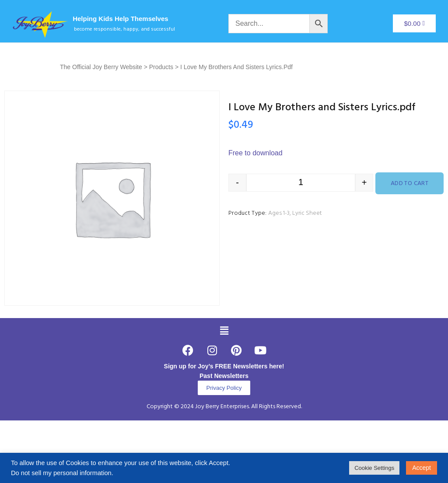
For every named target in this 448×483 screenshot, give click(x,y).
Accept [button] (422, 468)
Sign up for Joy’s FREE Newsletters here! (224, 366)
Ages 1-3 (279, 213)
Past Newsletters (224, 376)
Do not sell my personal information (61, 473)
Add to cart (410, 184)
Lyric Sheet (307, 213)
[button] (224, 331)
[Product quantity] (301, 183)
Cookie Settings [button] (374, 468)
